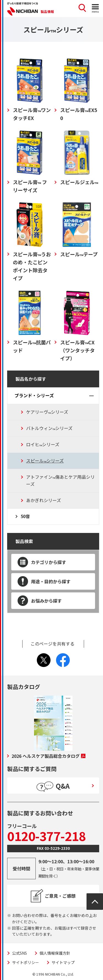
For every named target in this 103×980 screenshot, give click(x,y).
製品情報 (47, 11)
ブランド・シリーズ (34, 395)
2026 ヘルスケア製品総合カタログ (48, 756)
